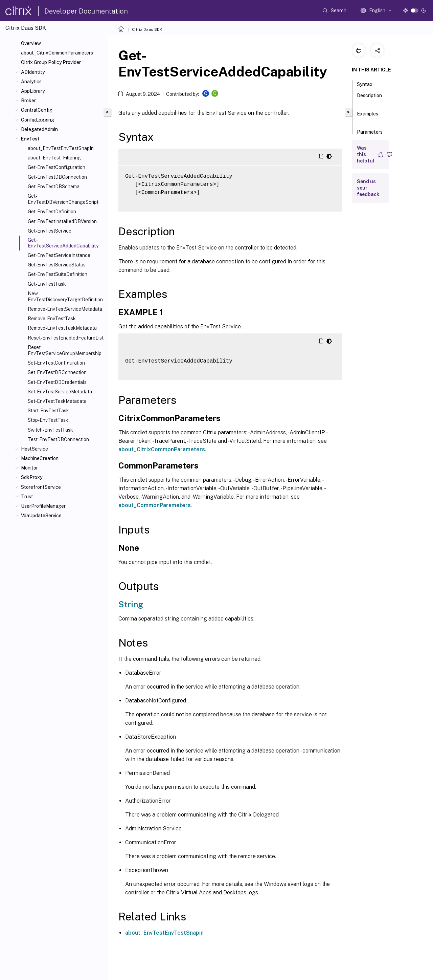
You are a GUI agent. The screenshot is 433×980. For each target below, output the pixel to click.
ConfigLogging (38, 120)
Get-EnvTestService (50, 231)
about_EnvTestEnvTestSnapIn (61, 148)
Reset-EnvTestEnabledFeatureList (66, 338)
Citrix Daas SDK (147, 29)
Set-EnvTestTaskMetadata (57, 401)
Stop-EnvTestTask (48, 420)
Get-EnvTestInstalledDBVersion (62, 221)
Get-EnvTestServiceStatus (57, 265)
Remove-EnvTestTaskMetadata (62, 328)
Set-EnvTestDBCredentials (57, 382)
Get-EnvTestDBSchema (54, 187)
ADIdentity (33, 72)
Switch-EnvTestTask (50, 430)
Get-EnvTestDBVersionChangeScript (63, 199)
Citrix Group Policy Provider (51, 62)
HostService (35, 449)
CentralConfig (37, 110)
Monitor (29, 468)
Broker (28, 101)
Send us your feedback (368, 188)
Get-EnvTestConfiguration (56, 167)
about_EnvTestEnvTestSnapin (164, 933)
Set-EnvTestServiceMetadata (60, 392)
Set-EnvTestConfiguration (56, 363)
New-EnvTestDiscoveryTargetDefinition (65, 297)
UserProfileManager (43, 506)
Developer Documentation (86, 11)
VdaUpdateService (41, 516)
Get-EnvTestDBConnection (57, 177)
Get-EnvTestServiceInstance (59, 255)
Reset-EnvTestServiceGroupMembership (65, 350)
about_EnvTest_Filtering (54, 158)
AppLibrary (33, 91)
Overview (31, 43)
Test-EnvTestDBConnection (58, 439)
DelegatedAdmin (39, 129)
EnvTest (30, 139)
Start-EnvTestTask (48, 411)
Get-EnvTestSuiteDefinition (58, 274)
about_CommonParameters (155, 505)
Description (369, 99)
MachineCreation (40, 458)
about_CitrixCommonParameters (57, 53)
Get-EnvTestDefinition (52, 212)
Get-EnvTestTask (47, 284)
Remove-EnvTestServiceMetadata (65, 309)
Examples (368, 117)
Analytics (31, 82)
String (131, 604)
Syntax (368, 84)
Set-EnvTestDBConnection (57, 372)
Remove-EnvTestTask (52, 319)
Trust (27, 497)
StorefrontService (41, 487)
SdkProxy (32, 477)
